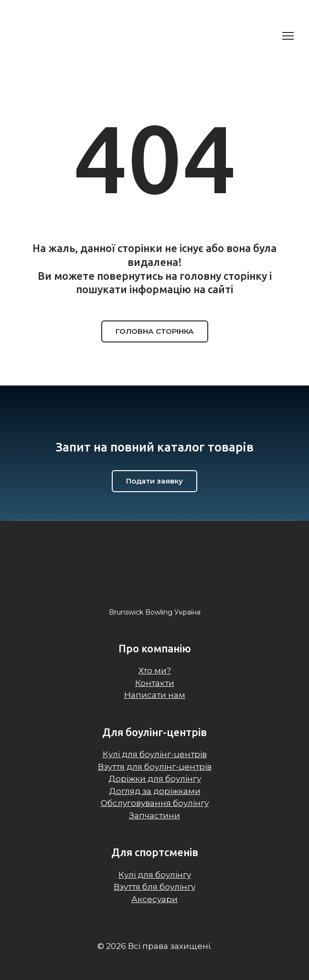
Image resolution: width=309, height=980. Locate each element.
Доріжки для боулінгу (155, 779)
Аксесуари (154, 899)
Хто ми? (155, 671)
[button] (155, 331)
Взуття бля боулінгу (154, 887)
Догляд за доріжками (155, 791)
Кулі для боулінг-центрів (155, 754)
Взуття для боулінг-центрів (155, 767)
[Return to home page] (62, 36)
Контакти (155, 683)
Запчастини (154, 815)
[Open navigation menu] (288, 36)
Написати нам (155, 695)
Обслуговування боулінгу (155, 803)
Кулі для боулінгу (155, 875)
